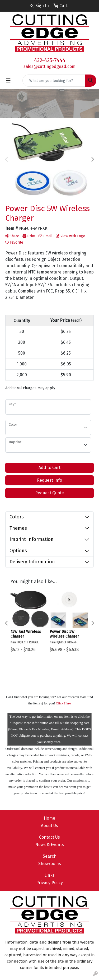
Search (50, 856)
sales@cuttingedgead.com (49, 66)
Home (49, 818)
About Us (49, 826)
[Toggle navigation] (8, 81)
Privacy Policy (49, 883)
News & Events (49, 845)
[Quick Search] (54, 81)
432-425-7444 (50, 60)
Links (49, 875)
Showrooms (50, 864)
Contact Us (49, 837)
